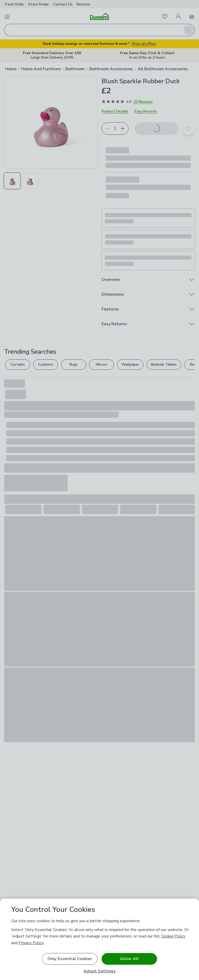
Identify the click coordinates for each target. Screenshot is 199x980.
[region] (99, 939)
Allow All (129, 959)
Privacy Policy (31, 943)
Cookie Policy (173, 936)
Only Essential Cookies (70, 959)
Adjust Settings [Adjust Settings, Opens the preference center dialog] (99, 971)
